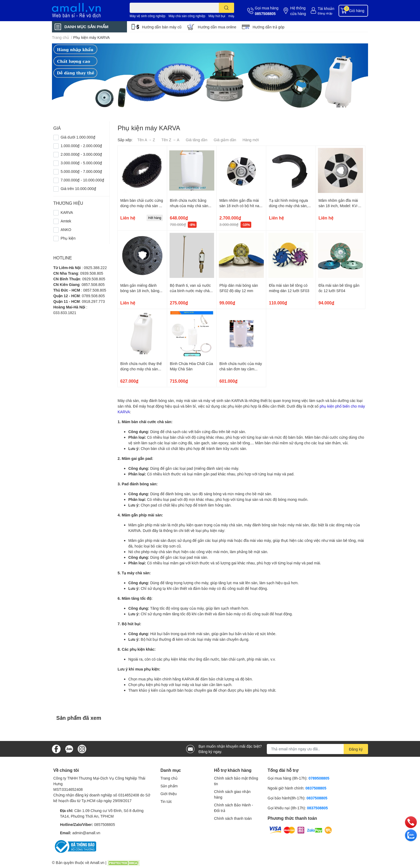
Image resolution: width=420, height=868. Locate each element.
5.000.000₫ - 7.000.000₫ (81, 171)
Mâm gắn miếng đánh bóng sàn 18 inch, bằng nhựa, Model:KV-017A (140, 290)
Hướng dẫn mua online (217, 27)
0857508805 (265, 14)
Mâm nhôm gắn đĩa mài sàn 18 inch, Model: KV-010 (338, 206)
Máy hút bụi (217, 16)
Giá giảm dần (225, 140)
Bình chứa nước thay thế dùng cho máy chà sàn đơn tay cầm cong (141, 369)
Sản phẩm (169, 786)
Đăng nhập (325, 13)
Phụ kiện (68, 238)
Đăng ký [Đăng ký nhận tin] (356, 749)
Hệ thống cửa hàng (298, 11)
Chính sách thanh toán (233, 818)
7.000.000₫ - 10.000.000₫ (82, 180)
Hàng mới (251, 140)
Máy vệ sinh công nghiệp (147, 16)
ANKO (66, 230)
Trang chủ (169, 778)
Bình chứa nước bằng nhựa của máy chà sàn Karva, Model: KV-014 (189, 206)
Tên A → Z (146, 140)
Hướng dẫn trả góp (269, 27)
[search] (226, 8)
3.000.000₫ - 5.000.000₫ (81, 163)
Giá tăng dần (197, 140)
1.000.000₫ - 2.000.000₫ (81, 146)
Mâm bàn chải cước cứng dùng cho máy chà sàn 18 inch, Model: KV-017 (142, 206)
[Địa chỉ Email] (317, 749)
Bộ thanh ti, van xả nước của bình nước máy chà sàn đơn (190, 290)
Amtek (66, 221)
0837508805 (316, 788)
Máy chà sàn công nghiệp (187, 16)
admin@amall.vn (86, 833)
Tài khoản (326, 8)
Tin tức (166, 801)
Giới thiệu (169, 794)
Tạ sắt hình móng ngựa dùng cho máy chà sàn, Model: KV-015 (288, 206)
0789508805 (319, 778)
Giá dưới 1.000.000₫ (78, 137)
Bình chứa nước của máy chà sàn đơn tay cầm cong (241, 369)
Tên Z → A (170, 140)
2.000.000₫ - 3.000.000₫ (81, 154)
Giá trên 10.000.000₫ (78, 189)
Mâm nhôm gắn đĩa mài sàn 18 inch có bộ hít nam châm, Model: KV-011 (241, 206)
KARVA (67, 212)
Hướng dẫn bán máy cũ (162, 27)
